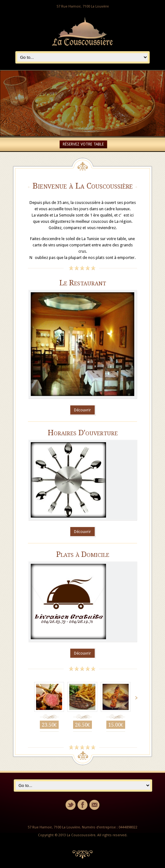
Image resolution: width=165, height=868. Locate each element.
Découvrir (82, 410)
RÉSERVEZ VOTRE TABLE (83, 144)
